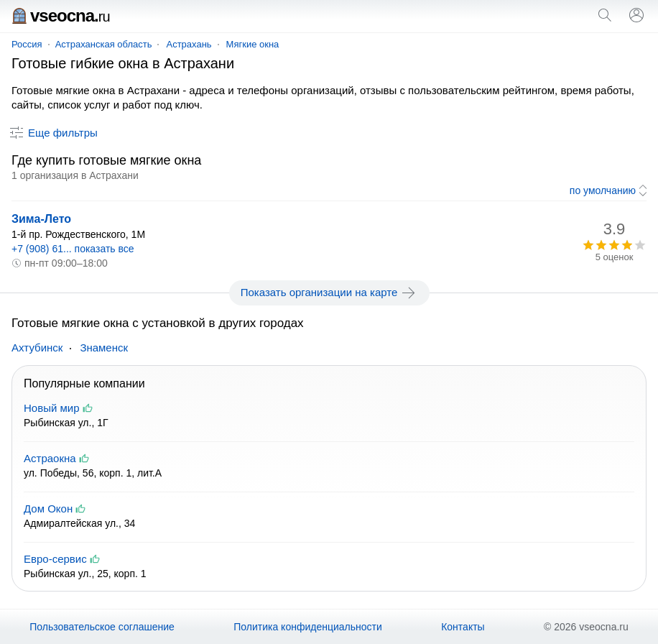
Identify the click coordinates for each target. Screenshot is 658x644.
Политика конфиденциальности (308, 627)
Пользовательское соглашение (102, 627)
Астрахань (189, 44)
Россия (27, 44)
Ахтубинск (37, 348)
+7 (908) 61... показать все (73, 249)
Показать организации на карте (329, 293)
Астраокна (50, 458)
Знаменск (104, 348)
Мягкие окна (253, 44)
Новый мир (52, 408)
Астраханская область (104, 44)
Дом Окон (48, 509)
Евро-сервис (55, 559)
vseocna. (61, 15)
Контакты (463, 627)
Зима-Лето (41, 219)
